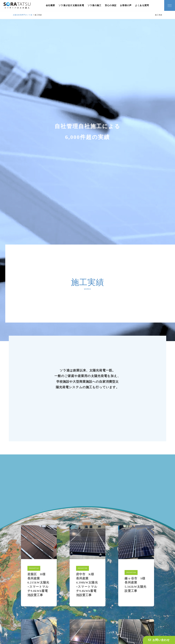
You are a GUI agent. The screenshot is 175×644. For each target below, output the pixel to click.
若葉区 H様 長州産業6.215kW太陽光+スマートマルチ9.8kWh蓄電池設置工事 (38, 585)
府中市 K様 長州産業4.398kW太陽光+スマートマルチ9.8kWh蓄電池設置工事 (87, 585)
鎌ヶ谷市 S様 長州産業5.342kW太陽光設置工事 (136, 585)
